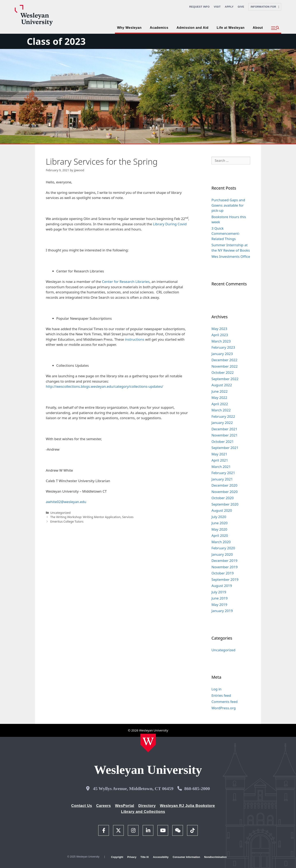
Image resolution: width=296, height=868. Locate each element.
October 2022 (223, 372)
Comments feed (225, 702)
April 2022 (220, 404)
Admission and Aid (193, 28)
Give (241, 7)
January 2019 (222, 611)
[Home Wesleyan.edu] (148, 743)
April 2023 (220, 335)
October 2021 (223, 442)
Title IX (145, 857)
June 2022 (220, 391)
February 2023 (223, 347)
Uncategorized (60, 513)
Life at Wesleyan (231, 28)
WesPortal (124, 806)
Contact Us (82, 806)
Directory (147, 806)
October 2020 (223, 498)
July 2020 (219, 517)
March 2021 (221, 467)
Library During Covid (170, 224)
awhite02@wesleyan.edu (66, 502)
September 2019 (225, 579)
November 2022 (225, 366)
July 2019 (219, 592)
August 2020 (222, 510)
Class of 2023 (56, 41)
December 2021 (224, 429)
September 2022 (225, 379)
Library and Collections (143, 812)
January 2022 (222, 423)
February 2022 (223, 416)
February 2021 (223, 473)
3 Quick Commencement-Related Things (226, 234)
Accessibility (161, 857)
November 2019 (225, 567)
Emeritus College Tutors (67, 521)
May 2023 (219, 329)
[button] (275, 28)
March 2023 (221, 341)
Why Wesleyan (129, 28)
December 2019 (224, 561)
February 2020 (223, 548)
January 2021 (222, 479)
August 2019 (222, 586)
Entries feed (221, 695)
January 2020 (222, 554)
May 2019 (219, 605)
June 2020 (220, 523)
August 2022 (222, 385)
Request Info (199, 7)
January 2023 (222, 354)
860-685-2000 (197, 789)
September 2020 (225, 504)
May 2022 (219, 398)
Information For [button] (265, 7)
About (258, 28)
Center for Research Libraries (126, 282)
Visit (217, 7)
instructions (134, 339)
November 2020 (225, 492)
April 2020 (220, 535)
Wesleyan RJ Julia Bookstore (187, 806)
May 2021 (219, 454)
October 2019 (223, 573)
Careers (104, 806)
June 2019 (220, 598)
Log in (217, 689)
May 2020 (219, 529)
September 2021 (225, 448)
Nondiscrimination (215, 857)
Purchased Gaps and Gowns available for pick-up (228, 205)
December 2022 (224, 360)
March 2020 (221, 542)
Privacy (132, 857)
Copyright (117, 857)
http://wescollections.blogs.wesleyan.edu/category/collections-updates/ (105, 386)
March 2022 (221, 410)
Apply (229, 7)
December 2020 (224, 485)
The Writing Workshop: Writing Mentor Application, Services (92, 517)
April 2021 (220, 460)
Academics (159, 28)
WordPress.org (224, 708)
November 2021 (225, 435)
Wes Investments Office (231, 256)
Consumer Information (186, 857)
